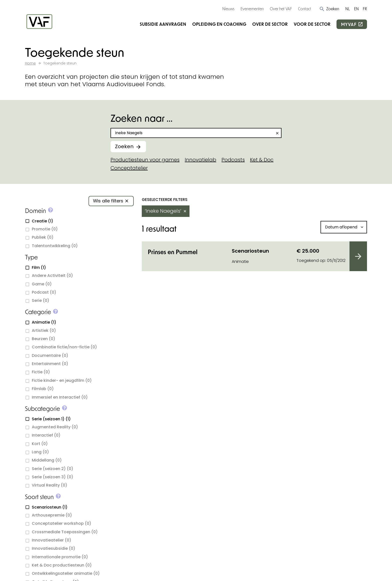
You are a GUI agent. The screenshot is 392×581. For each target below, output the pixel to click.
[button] (329, 9)
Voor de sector (312, 24)
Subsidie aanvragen (163, 24)
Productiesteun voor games (145, 160)
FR (365, 9)
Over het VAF (281, 9)
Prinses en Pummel (173, 252)
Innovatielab (200, 160)
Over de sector (270, 24)
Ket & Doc (262, 160)
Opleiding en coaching (219, 24)
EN (356, 9)
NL (348, 9)
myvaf (349, 24)
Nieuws (228, 9)
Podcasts (233, 160)
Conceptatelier (129, 168)
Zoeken (124, 146)
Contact (304, 9)
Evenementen (252, 9)
